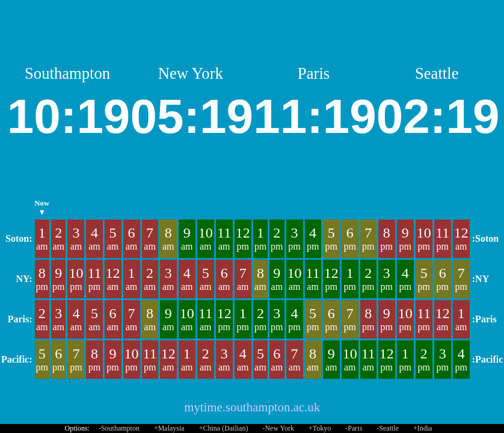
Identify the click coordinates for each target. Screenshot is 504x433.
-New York (278, 428)
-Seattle (388, 428)
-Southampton (119, 428)
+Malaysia (169, 428)
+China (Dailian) (224, 428)
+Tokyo (320, 428)
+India (423, 428)
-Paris (354, 428)
